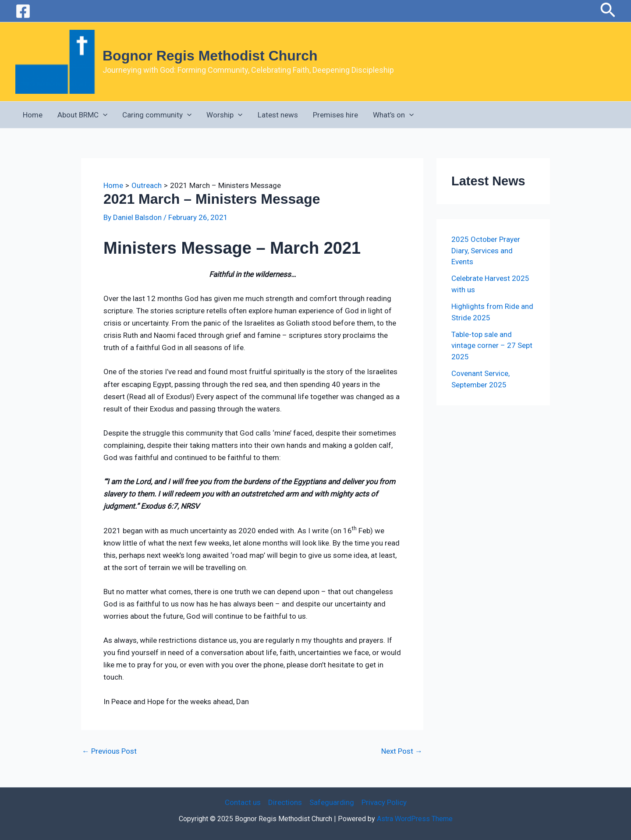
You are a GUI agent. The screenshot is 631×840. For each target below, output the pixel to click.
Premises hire (335, 115)
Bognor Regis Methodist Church (210, 56)
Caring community (157, 115)
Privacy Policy (384, 802)
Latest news (278, 115)
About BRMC (82, 115)
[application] (103, 115)
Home (33, 115)
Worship (224, 115)
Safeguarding (332, 802)
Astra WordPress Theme (415, 819)
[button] (608, 11)
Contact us (243, 802)
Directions (285, 802)
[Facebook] (23, 11)
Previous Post (109, 751)
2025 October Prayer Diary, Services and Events (486, 250)
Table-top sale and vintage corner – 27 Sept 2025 (492, 346)
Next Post (402, 751)
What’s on (393, 115)
